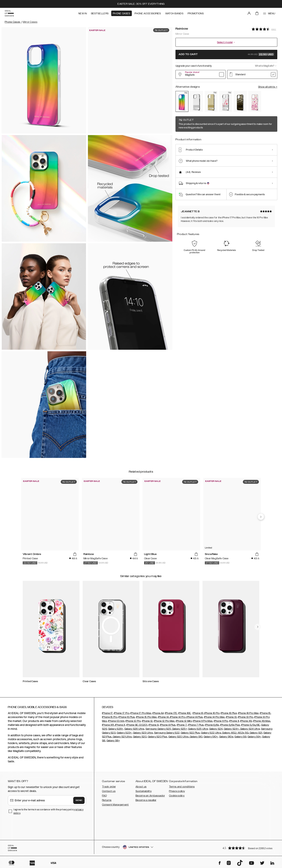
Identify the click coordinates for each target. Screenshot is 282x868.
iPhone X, (120, 725)
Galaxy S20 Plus (158, 737)
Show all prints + (268, 87)
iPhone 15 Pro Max (146, 717)
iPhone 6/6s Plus (230, 725)
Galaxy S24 (216, 729)
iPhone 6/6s (212, 725)
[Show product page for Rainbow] (182, 101)
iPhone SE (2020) (137, 725)
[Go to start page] (9, 13)
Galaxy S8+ (113, 741)
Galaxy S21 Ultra (122, 737)
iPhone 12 (147, 721)
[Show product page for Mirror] (196, 101)
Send (79, 800)
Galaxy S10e (226, 737)
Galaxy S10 (196, 737)
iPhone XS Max (262, 721)
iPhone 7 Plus (196, 725)
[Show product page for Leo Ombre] (240, 101)
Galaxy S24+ (231, 729)
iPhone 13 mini (116, 721)
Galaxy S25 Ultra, (198, 729)
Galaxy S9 (240, 737)
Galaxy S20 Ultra (179, 737)
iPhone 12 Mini (184, 721)
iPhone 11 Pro (221, 721)
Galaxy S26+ (116, 729)
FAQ (104, 796)
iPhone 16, (198, 713)
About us (141, 787)
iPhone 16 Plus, (229, 713)
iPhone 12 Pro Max (164, 721)
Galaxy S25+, (179, 729)
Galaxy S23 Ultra (143, 733)
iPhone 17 (107, 713)
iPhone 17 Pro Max (141, 713)
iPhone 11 (234, 721)
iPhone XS (246, 721)
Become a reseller (146, 800)
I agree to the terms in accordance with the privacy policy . (48, 811)
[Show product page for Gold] (211, 101)
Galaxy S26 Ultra (134, 729)
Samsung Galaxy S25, (159, 729)
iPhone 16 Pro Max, (249, 713)
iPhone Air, (158, 713)
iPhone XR (108, 725)
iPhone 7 (182, 725)
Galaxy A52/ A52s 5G (235, 733)
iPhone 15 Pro (110, 717)
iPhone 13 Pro (246, 717)
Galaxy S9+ (254, 737)
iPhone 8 (154, 725)
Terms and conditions (182, 787)
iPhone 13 (231, 717)
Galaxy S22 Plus (190, 733)
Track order (109, 787)
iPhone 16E (185, 713)
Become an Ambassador (150, 796)
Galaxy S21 (255, 733)
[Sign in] (249, 13)
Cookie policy (177, 796)
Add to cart (226, 54)
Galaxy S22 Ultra (211, 733)
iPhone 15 (265, 713)
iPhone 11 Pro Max (203, 721)
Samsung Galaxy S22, (167, 733)
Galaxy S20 (140, 737)
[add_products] (75, 554)
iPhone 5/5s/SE (251, 725)
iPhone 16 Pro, (212, 713)
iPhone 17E (171, 713)
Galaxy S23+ (124, 733)
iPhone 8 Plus (168, 725)
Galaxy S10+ (211, 737)
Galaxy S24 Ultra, (250, 729)
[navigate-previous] (261, 517)
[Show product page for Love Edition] (226, 101)
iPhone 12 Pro (133, 721)
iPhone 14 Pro (177, 717)
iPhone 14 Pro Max (214, 717)
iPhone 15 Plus (127, 717)
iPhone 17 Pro (122, 713)
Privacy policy (177, 791)
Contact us (109, 791)
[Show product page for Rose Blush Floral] (255, 101)
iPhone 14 (163, 717)
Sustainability (144, 791)
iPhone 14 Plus (194, 717)
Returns (107, 800)
